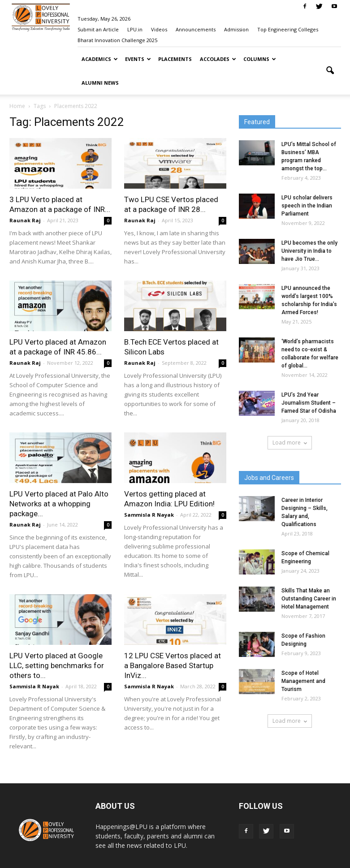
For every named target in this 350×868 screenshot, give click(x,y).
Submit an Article (98, 29)
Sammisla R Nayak (149, 515)
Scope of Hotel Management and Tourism (303, 681)
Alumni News (100, 83)
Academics (100, 59)
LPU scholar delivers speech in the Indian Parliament (307, 206)
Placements (175, 59)
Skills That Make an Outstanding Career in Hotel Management (309, 599)
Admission (236, 29)
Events (138, 59)
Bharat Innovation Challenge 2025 (117, 40)
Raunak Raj (25, 220)
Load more (290, 443)
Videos (159, 29)
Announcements (196, 29)
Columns (260, 59)
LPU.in (135, 29)
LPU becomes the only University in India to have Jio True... (309, 251)
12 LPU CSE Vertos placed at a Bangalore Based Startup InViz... (173, 665)
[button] (330, 71)
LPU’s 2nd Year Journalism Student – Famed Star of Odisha (309, 403)
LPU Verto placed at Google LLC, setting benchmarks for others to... (57, 665)
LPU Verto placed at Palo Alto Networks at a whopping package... (59, 504)
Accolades (218, 59)
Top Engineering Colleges (288, 29)
